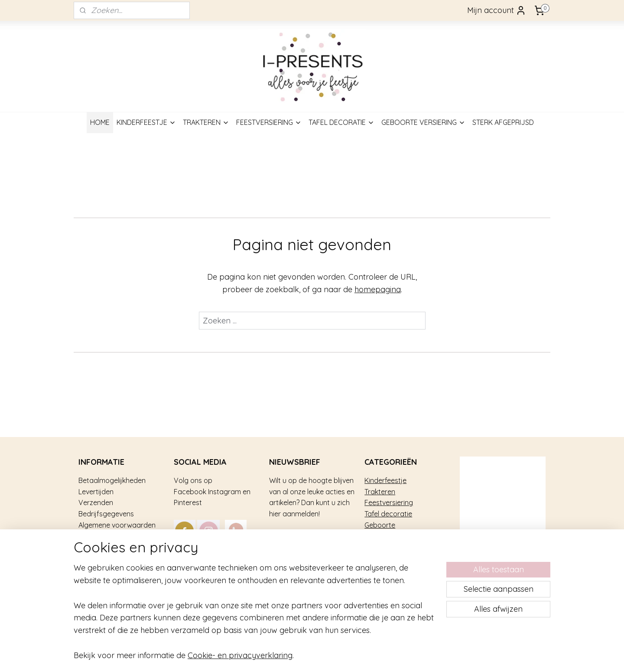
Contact (92, 569)
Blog (86, 580)
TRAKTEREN (206, 122)
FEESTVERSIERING (269, 122)
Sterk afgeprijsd (390, 536)
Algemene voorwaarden (117, 525)
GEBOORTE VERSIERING (423, 122)
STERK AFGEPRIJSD (503, 122)
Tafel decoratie (388, 514)
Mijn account (497, 10)
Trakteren (380, 492)
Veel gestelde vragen (112, 536)
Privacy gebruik (103, 558)
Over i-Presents (103, 547)
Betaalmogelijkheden (112, 480)
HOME (100, 122)
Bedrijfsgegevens (106, 514)
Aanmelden (297, 538)
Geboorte (380, 525)
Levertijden (96, 492)
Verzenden (96, 502)
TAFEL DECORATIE (341, 122)
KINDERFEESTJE (146, 122)
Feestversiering (389, 502)
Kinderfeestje (385, 480)
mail (251, 558)
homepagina (378, 289)
